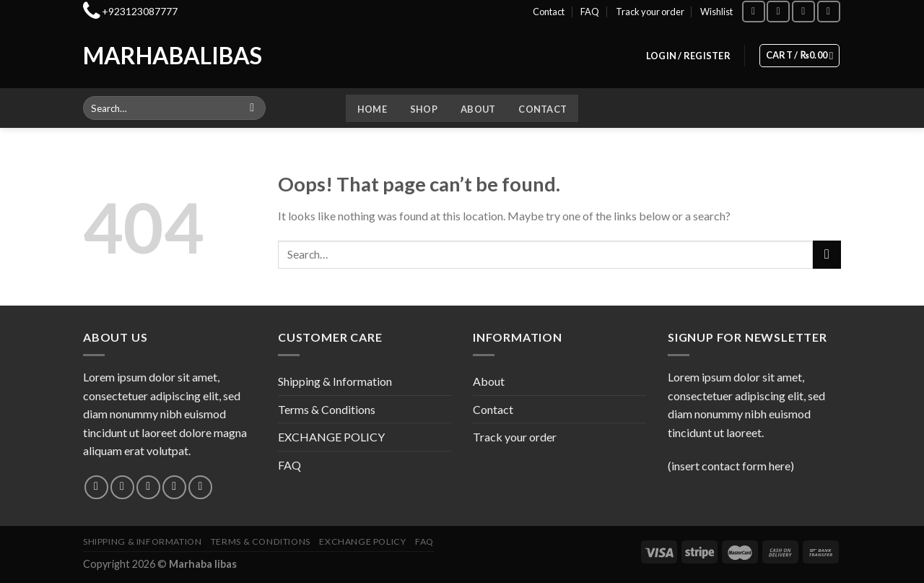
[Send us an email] (174, 487)
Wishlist (716, 12)
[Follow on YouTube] (829, 11)
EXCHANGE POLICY (331, 437)
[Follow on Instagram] (778, 11)
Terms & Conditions (327, 409)
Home (372, 109)
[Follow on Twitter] (148, 487)
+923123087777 (140, 11)
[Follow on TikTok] (803, 11)
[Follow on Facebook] (754, 11)
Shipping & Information (335, 381)
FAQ (590, 12)
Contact (549, 12)
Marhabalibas (143, 56)
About (478, 109)
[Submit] (252, 108)
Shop (424, 109)
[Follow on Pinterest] (200, 487)
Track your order (650, 12)
